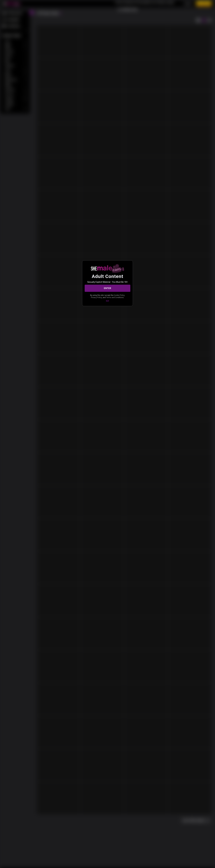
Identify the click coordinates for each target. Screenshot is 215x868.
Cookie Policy (119, 295)
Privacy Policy (96, 297)
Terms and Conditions (115, 297)
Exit (107, 301)
